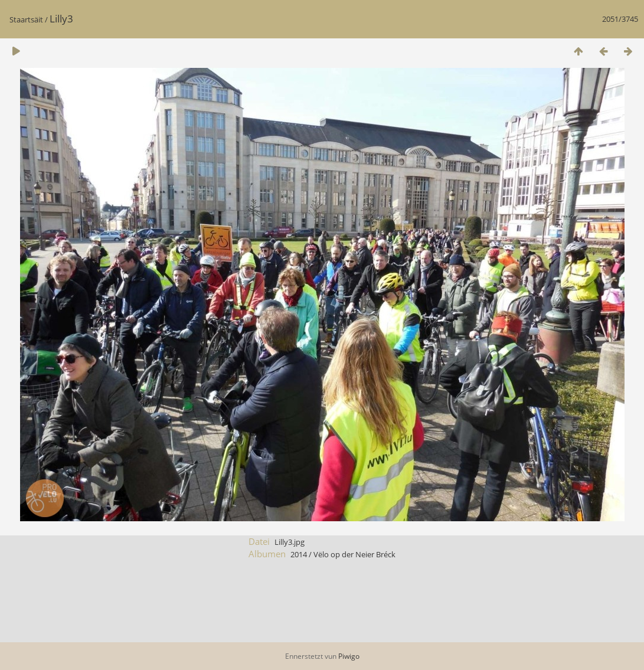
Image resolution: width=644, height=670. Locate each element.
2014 (299, 554)
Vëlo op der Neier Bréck (354, 554)
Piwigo (349, 656)
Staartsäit (26, 19)
